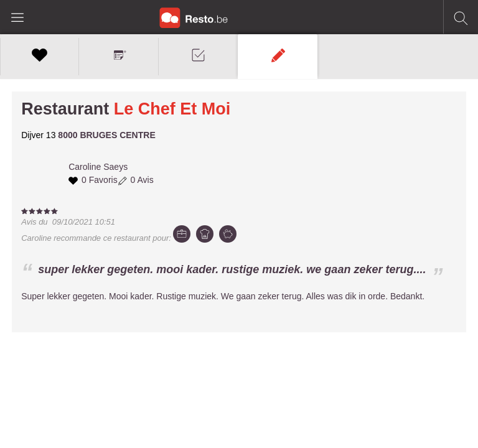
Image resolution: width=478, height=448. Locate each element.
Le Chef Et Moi (172, 109)
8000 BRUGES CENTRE (106, 135)
